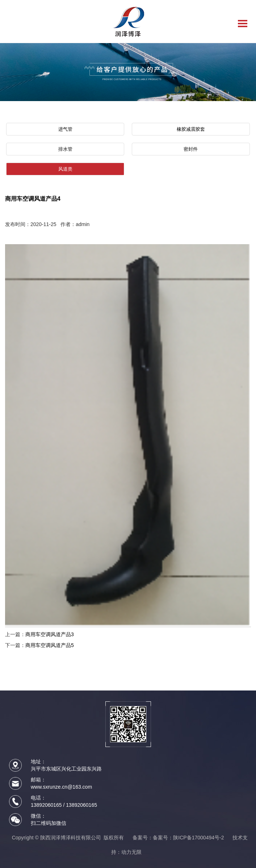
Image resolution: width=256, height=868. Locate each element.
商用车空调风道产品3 (50, 634)
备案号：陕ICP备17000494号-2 (188, 838)
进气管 (65, 129)
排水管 (65, 149)
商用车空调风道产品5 (50, 645)
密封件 (191, 149)
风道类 (65, 169)
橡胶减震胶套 (191, 129)
